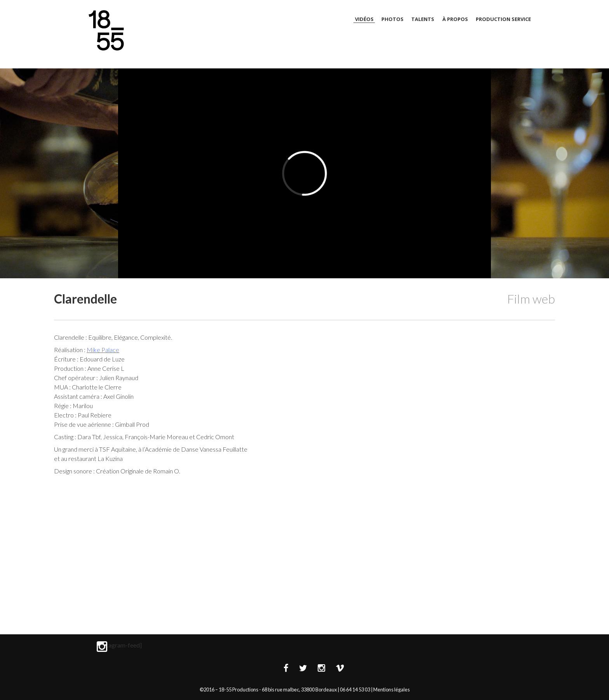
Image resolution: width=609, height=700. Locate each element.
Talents (423, 19)
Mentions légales (391, 690)
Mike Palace (103, 350)
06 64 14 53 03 (355, 690)
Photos (392, 19)
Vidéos (364, 19)
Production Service (503, 19)
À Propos (455, 19)
